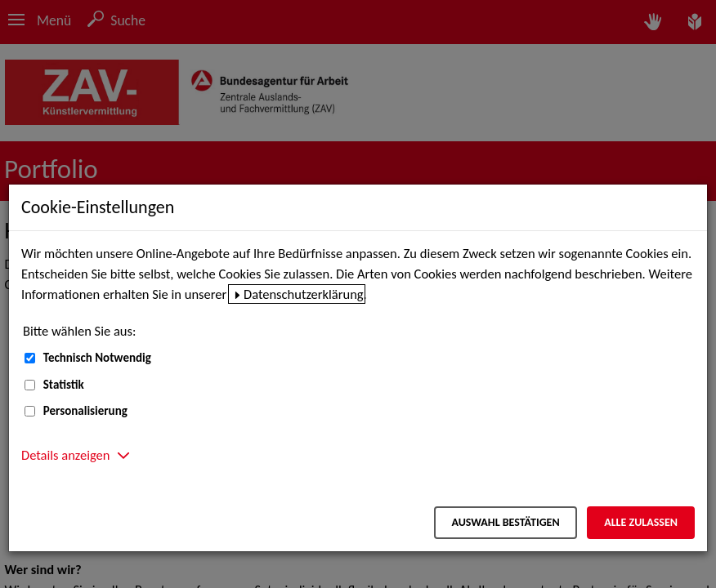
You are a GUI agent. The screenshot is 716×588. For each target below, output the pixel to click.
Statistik (64, 385)
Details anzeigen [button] (65, 455)
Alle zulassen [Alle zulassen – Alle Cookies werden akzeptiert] (641, 522)
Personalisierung (85, 411)
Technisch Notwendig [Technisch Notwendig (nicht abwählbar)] (97, 358)
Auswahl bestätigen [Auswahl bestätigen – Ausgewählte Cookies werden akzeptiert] (505, 522)
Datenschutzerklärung (304, 294)
